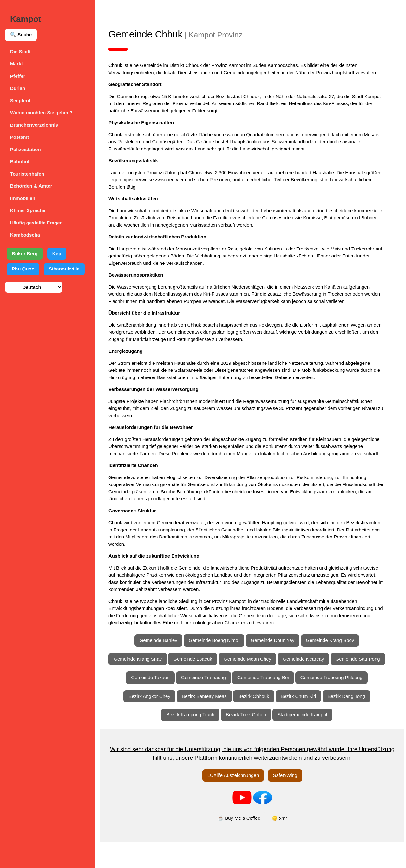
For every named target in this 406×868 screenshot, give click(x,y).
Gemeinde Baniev (162, 648)
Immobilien (23, 198)
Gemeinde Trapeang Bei (332, 685)
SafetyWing (289, 801)
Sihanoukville (64, 269)
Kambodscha (25, 235)
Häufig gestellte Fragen (36, 223)
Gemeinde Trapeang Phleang (251, 703)
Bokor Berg (25, 254)
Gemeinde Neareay (335, 666)
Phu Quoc (23, 269)
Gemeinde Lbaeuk (224, 666)
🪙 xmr (283, 844)
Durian (18, 88)
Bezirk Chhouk (258, 722)
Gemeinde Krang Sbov (334, 648)
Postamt (20, 137)
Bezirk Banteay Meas (208, 722)
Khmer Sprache (28, 210)
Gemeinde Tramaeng (272, 685)
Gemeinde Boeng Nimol (218, 648)
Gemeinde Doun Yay (277, 648)
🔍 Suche (21, 34)
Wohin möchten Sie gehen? (41, 113)
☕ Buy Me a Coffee (243, 844)
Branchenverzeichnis (34, 125)
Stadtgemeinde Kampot (306, 740)
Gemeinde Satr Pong (166, 685)
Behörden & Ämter (31, 186)
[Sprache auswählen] (34, 287)
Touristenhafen (27, 174)
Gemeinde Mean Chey (279, 666)
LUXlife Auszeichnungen (237, 801)
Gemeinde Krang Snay (169, 666)
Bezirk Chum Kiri (302, 722)
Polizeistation (26, 149)
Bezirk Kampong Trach (194, 740)
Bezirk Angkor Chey (153, 722)
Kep (57, 254)
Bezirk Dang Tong (350, 722)
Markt (16, 64)
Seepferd (20, 100)
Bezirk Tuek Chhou (250, 740)
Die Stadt (20, 52)
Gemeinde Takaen (219, 685)
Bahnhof (20, 161)
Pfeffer (18, 76)
